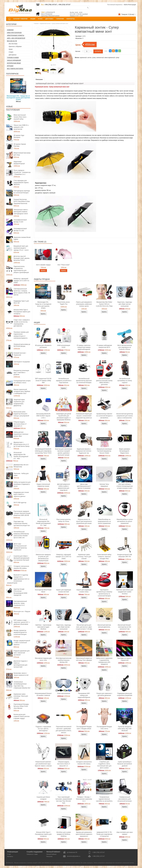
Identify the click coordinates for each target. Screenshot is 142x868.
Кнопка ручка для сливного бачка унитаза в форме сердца (22, 716)
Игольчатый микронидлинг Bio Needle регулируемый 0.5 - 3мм (21, 455)
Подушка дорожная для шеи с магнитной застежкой (22, 653)
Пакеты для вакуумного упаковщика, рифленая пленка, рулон (84, 304)
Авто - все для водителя (16, 38)
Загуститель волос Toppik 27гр (64, 303)
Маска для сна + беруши (22, 611)
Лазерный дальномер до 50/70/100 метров (22, 345)
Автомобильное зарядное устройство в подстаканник (64, 381)
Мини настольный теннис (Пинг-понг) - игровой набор (20, 117)
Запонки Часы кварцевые (104, 485)
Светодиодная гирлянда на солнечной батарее (22, 192)
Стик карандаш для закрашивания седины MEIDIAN (21, 182)
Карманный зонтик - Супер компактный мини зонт (54, 23)
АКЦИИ (33, 19)
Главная (36, 23)
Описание (39, 79)
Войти (126, 5)
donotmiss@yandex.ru (74, 856)
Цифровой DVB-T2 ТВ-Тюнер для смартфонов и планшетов (104, 834)
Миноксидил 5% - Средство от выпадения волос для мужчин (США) (18, 98)
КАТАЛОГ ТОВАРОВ (20, 19)
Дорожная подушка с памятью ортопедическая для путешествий (21, 664)
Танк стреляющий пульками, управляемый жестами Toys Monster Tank (64, 800)
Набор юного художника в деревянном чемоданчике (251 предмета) (104, 661)
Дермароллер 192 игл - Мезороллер (21, 466)
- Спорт (11, 52)
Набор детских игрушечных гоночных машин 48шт (21, 434)
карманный (83, 58)
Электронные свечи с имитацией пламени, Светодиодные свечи (21, 212)
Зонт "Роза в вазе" (64, 265)
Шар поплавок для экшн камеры (125, 833)
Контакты (10, 856)
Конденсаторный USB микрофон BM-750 (125, 556)
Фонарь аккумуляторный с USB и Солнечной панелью (22, 643)
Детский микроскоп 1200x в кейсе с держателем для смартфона (64, 487)
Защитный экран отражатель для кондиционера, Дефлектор (19, 403)
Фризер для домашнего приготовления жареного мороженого (84, 834)
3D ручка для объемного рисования (43, 346)
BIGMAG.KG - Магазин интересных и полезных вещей (21, 863)
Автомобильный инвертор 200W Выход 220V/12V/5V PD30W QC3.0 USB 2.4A (21, 535)
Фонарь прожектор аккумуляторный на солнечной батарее (20, 632)
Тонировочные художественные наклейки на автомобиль (104, 799)
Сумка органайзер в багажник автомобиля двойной (125, 764)
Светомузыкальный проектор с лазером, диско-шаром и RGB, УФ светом (22, 292)
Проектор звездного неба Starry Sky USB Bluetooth (125, 729)
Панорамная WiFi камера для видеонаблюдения (84, 695)
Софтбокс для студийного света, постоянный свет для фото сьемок (104, 765)
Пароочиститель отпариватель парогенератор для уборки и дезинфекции (21, 269)
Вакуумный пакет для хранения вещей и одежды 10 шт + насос (21, 248)
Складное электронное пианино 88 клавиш (21, 567)
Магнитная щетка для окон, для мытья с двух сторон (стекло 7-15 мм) (84, 627)
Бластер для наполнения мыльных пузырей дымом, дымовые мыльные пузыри (64, 452)
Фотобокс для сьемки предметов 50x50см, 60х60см (64, 834)
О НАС (40, 19)
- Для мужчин (12, 55)
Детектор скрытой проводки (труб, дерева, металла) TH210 (22, 258)
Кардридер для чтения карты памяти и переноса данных (21, 494)
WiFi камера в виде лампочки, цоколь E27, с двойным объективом (22, 622)
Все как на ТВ (12, 41)
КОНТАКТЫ (71, 19)
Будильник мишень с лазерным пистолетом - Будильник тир (84, 451)
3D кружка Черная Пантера (20, 145)
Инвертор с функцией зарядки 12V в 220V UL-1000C (22, 281)
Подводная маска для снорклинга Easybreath (125, 694)
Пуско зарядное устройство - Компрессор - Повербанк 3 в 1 (22, 172)
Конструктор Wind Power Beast (43, 591)
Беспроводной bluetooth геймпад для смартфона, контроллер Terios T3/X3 (43, 451)
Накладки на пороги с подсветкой (125, 659)
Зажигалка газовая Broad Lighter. (22, 238)
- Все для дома (13, 44)
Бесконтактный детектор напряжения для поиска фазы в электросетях (125, 416)
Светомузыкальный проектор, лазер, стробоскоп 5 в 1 (20, 603)
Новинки (10, 30)
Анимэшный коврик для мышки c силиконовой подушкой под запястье (84, 416)
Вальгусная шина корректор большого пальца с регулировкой (21, 414)
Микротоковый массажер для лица (22, 154)
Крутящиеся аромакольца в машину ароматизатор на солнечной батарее (104, 593)
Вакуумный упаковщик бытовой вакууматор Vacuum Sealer (104, 451)
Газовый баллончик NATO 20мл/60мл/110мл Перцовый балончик (22, 201)
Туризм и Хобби (13, 58)
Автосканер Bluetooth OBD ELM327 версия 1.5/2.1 (43, 416)
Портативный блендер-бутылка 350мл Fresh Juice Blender (21, 706)
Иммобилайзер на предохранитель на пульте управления (104, 521)
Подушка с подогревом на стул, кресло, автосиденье (43, 729)
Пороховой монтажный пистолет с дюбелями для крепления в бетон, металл (64, 730)
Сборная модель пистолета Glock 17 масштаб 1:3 (20, 424)
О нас (9, 854)
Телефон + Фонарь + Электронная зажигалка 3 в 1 (84, 799)
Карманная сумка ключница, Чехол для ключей (21, 696)
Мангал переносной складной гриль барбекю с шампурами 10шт (22, 391)
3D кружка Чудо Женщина (19, 136)
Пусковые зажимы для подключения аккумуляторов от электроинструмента (21, 335)
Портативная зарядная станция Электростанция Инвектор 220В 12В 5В (22, 513)
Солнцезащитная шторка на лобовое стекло (22, 382)
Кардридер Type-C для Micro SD (21, 302)
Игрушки (10, 66)
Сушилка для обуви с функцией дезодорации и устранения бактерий (21, 558)
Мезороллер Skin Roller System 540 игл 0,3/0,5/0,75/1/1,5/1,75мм (104, 304)
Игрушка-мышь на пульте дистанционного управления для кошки (84, 521)
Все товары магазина (15, 69)
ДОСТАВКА (49, 19)
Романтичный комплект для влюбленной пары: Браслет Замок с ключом (43, 764)
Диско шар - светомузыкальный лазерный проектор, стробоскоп (20, 547)
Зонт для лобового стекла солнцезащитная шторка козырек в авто (125, 486)
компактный (100, 58)
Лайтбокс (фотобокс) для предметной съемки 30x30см (125, 592)
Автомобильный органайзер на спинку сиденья (125, 381)
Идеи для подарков (14, 33)
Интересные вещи (14, 63)
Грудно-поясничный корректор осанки (43, 485)
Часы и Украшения (14, 60)
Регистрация (132, 5)
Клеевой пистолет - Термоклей (20, 354)
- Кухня (10, 49)
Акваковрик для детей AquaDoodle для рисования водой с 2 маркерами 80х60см (64, 417)
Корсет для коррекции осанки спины (84, 591)
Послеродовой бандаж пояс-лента (104, 728)
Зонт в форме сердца (43, 265)
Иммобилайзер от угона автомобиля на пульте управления (125, 521)
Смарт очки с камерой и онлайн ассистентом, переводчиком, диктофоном (22, 323)
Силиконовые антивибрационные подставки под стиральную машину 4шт (22, 685)
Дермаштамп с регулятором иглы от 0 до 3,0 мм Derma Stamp (22, 444)
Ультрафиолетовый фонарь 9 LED (20, 221)
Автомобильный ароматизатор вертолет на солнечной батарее (84, 381)
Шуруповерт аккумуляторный (19, 163)
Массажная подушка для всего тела (43, 659)
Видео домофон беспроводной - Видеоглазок (125, 451)
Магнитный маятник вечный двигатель (104, 626)
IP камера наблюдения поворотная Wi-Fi (104, 346)
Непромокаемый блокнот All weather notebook (43, 694)
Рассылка (49, 856)
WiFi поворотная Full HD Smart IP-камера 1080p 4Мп (43, 381)
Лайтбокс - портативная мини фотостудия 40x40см (43, 627)
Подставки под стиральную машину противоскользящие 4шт (22, 523)
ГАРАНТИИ (60, 19)
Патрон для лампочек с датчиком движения (104, 694)
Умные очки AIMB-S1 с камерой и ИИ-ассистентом (21, 127)
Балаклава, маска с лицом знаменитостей (21, 674)
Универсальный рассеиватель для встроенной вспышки (125, 799)
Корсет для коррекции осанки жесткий (64, 591)
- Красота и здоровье (15, 46)
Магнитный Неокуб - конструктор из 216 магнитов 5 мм (125, 627)
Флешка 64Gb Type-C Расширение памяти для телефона (22, 312)
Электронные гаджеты (16, 35)
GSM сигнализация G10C (64, 346)
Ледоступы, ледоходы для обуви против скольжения (125, 304)
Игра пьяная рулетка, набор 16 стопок (64, 520)
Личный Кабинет (51, 854)
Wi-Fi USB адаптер (20, 503)
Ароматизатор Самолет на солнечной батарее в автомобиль (104, 416)
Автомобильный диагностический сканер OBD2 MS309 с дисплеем (104, 382)
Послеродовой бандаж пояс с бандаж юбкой (84, 728)
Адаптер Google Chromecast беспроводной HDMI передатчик (20, 592)
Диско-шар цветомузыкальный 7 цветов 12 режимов (84, 486)
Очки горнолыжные (64, 693)
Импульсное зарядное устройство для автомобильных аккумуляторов (43, 558)
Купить (43, 271)
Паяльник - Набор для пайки (21, 474)
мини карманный (110, 58)
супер (94, 58)
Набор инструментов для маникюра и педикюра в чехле (22, 484)
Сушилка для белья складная (43, 798)
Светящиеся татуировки (22, 362)
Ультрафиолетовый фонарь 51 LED (20, 230)
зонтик (89, 58)
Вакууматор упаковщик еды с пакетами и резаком (21, 372)
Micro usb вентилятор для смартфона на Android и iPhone (125, 347)
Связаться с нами (32, 854)
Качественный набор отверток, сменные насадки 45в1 (104, 557)
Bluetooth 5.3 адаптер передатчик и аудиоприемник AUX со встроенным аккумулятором (18, 579)
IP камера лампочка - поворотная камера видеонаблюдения (84, 347)
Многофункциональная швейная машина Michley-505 (64, 660)
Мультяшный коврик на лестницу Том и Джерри (84, 659)
